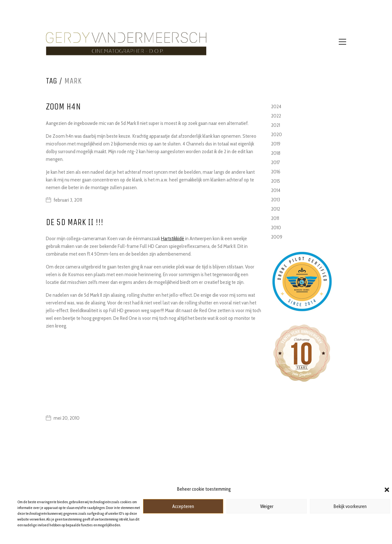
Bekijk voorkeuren (350, 506)
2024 (276, 106)
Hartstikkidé (173, 238)
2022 (276, 116)
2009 (277, 237)
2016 (276, 172)
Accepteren (183, 506)
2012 (276, 209)
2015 (276, 181)
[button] (387, 489)
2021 (276, 125)
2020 (277, 134)
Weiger (267, 506)
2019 (276, 144)
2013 (276, 200)
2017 (276, 162)
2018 (276, 153)
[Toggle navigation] (342, 42)
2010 (276, 228)
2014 (276, 190)
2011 (275, 218)
